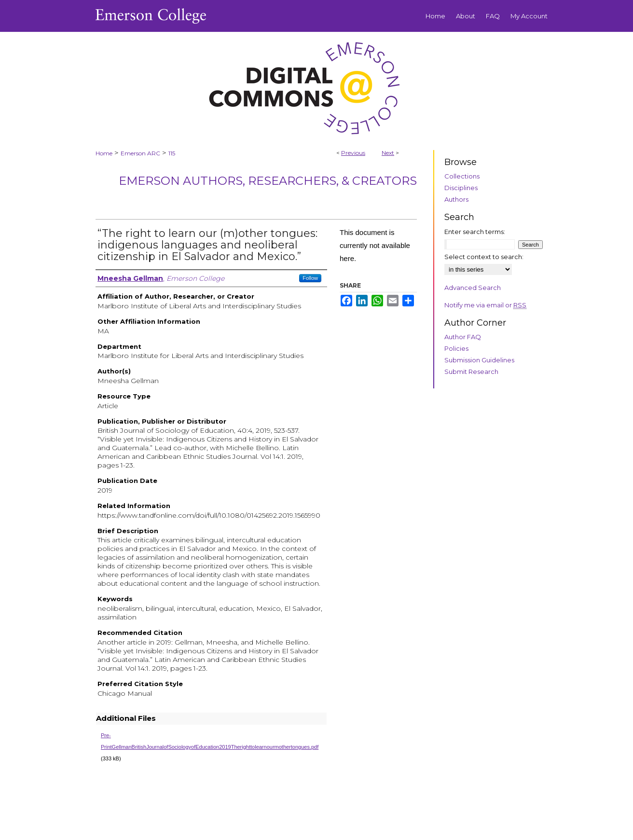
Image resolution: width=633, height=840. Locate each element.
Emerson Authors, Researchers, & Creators (268, 181)
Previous (353, 153)
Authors (456, 199)
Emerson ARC (140, 153)
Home (104, 153)
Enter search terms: (475, 232)
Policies (456, 348)
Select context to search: (484, 257)
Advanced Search (473, 288)
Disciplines (461, 188)
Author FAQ (463, 337)
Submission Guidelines (479, 360)
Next (388, 153)
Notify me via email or (485, 305)
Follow (310, 278)
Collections (462, 176)
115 (172, 153)
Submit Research (471, 372)
